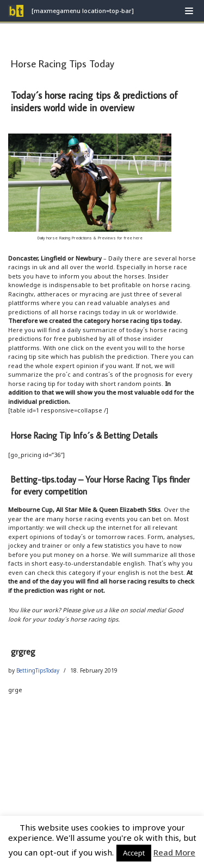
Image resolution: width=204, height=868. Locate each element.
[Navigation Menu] (189, 11)
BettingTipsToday (38, 670)
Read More (174, 852)
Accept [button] (134, 853)
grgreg (23, 651)
